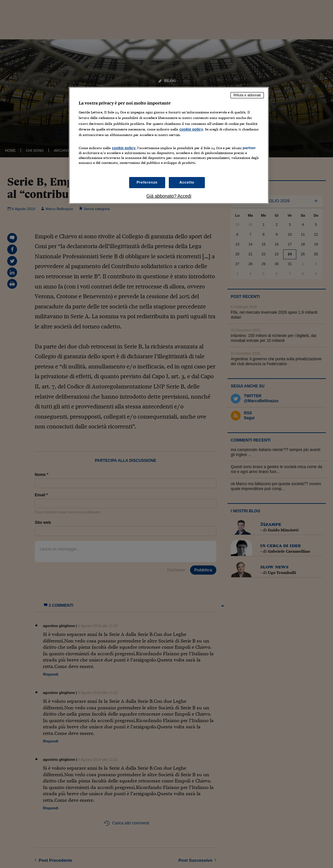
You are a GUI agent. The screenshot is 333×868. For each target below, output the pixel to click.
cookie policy (191, 129)
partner (249, 148)
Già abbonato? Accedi (169, 196)
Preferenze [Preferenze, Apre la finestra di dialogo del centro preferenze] (147, 182)
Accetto (187, 182)
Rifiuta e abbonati (247, 95)
